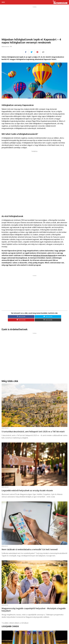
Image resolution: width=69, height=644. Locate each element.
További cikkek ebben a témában (15, 623)
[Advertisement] (34, 22)
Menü (3, 2)
